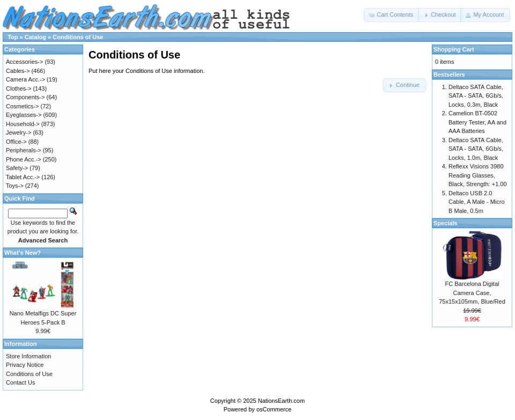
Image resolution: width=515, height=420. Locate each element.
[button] (392, 15)
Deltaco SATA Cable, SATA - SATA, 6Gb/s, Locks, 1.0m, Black (476, 149)
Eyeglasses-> (24, 115)
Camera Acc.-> (25, 79)
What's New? (23, 253)
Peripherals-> (24, 150)
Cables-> (18, 71)
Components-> (25, 97)
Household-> (23, 124)
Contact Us (20, 382)
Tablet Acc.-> (23, 177)
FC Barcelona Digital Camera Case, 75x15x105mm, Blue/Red (472, 293)
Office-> (16, 142)
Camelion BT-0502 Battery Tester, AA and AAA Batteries (477, 122)
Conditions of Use (78, 37)
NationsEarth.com (281, 401)
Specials (446, 223)
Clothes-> (19, 89)
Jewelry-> (19, 132)
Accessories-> (24, 62)
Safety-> (17, 168)
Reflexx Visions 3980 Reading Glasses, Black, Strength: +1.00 (478, 175)
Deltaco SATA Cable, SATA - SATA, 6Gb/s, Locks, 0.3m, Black (476, 96)
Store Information (28, 356)
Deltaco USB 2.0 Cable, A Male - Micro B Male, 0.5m (477, 202)
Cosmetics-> (22, 106)
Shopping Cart (454, 49)
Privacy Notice (25, 365)
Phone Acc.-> (24, 159)
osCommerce (274, 409)
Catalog (35, 37)
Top (13, 37)
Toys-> (15, 186)
